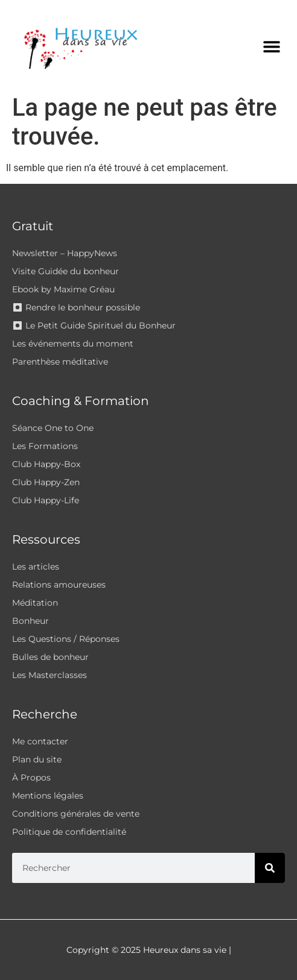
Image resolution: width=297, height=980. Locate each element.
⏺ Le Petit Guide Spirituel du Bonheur (94, 325)
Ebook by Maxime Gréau (63, 289)
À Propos (31, 777)
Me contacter (40, 741)
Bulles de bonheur (50, 657)
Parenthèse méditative (60, 362)
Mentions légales (48, 796)
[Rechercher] (270, 868)
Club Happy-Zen (46, 482)
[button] (271, 47)
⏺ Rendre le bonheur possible (76, 307)
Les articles (36, 567)
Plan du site (37, 759)
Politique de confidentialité (69, 832)
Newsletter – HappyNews (65, 253)
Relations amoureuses (59, 585)
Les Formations (45, 446)
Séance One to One (53, 428)
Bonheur (30, 621)
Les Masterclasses (49, 675)
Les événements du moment (73, 344)
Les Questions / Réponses (66, 639)
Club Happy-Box (46, 464)
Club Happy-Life (46, 500)
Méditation (35, 603)
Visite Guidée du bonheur (65, 271)
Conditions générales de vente (76, 814)
